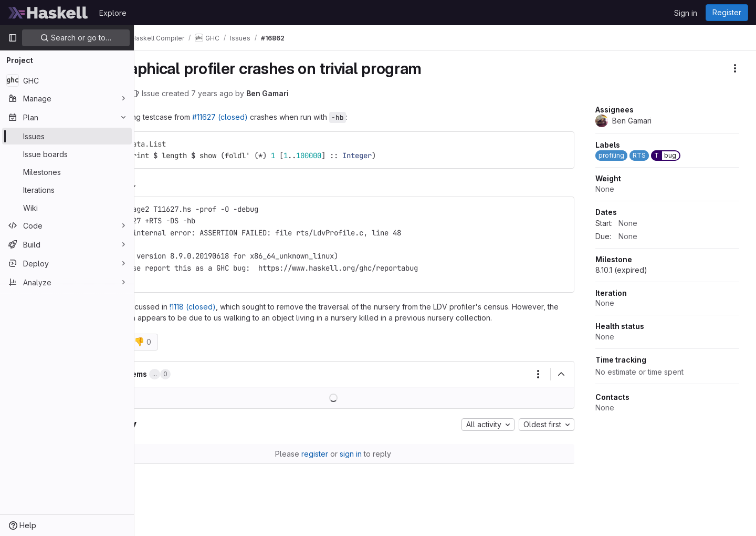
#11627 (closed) (275, 117)
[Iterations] (67, 190)
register (343, 465)
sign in (379, 465)
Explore (113, 13)
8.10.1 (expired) (621, 270)
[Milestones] (67, 172)
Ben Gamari (323, 93)
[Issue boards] (67, 154)
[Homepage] (48, 13)
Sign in (686, 13)
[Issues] (67, 136)
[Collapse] (561, 385)
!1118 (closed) (248, 307)
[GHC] (67, 80)
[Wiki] (67, 208)
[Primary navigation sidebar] (13, 38)
